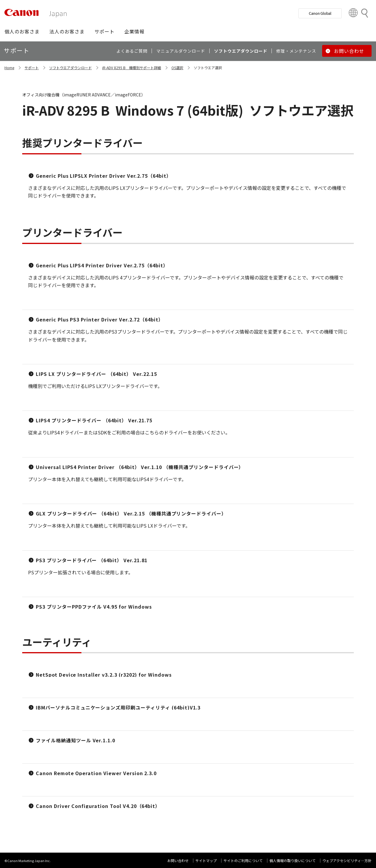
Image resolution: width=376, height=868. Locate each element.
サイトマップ (206, 860)
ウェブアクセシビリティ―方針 (347, 860)
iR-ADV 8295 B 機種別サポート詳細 (132, 68)
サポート (32, 68)
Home (9, 68)
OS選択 (177, 68)
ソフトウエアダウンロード (70, 68)
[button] (22, 31)
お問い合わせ (178, 860)
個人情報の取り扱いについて (293, 860)
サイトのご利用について (243, 860)
